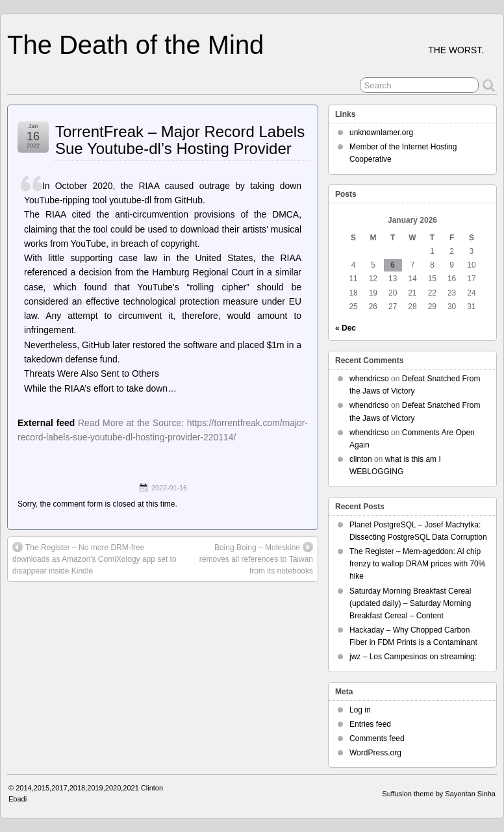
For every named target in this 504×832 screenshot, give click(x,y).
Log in (360, 710)
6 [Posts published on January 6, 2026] (393, 265)
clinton (361, 459)
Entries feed (370, 724)
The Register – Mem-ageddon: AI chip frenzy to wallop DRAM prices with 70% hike (417, 564)
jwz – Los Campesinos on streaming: (413, 657)
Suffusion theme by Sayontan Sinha (439, 794)
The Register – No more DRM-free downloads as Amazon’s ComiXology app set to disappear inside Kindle (94, 559)
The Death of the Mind (135, 45)
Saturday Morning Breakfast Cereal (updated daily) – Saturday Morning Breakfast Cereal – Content (410, 603)
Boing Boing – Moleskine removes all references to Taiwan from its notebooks (256, 559)
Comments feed (377, 738)
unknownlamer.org (381, 132)
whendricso (369, 379)
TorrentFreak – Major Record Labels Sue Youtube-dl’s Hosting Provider (180, 140)
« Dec (346, 328)
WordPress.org (375, 753)
